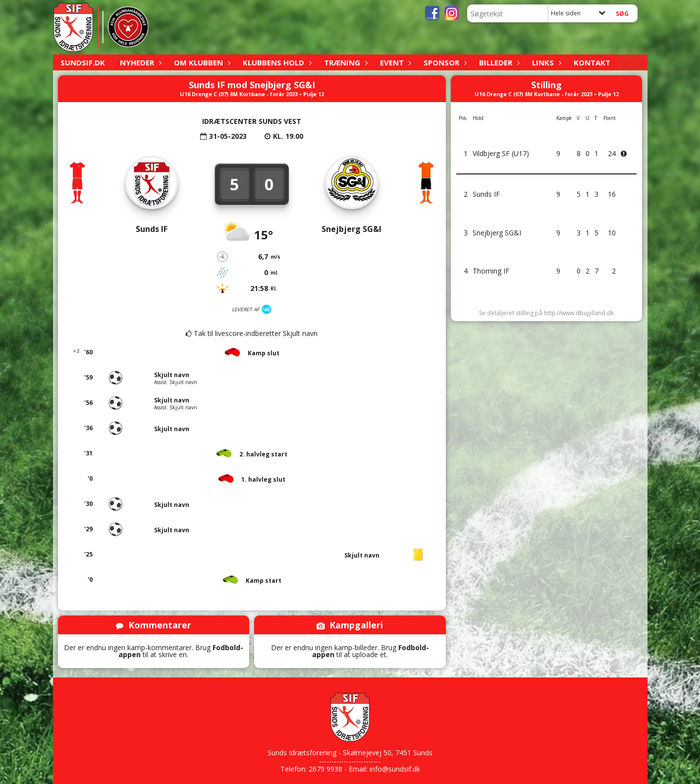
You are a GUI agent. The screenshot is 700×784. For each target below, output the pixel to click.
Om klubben (201, 62)
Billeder (498, 62)
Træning (345, 62)
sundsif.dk (83, 62)
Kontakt (592, 62)
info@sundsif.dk (395, 769)
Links (545, 62)
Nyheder (139, 62)
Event (394, 62)
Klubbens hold (276, 62)
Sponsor (444, 62)
